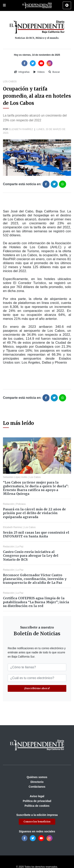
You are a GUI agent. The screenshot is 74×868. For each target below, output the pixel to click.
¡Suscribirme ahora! (37, 688)
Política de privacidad (37, 801)
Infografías (22, 72)
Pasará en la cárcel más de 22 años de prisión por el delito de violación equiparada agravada (34, 513)
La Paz (20, 547)
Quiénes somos (37, 777)
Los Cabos (10, 82)
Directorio (37, 782)
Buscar (54, 72)
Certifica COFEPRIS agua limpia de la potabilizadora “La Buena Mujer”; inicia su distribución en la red (36, 602)
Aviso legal (37, 796)
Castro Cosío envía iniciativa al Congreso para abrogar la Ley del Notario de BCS (31, 556)
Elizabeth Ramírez (21, 129)
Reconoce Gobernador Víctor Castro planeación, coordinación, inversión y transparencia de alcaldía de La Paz (35, 579)
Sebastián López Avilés (15, 477)
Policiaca (21, 504)
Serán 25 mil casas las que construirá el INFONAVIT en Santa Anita (36, 534)
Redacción (9, 504)
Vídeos (39, 72)
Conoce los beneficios (37, 822)
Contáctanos (37, 787)
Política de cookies (37, 806)
